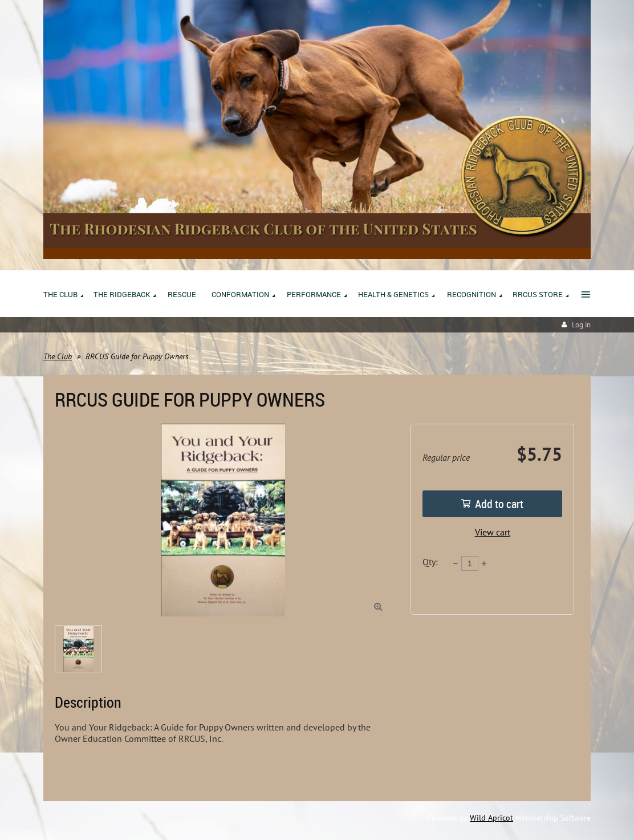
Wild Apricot (491, 818)
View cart (493, 532)
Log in (581, 325)
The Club (58, 356)
